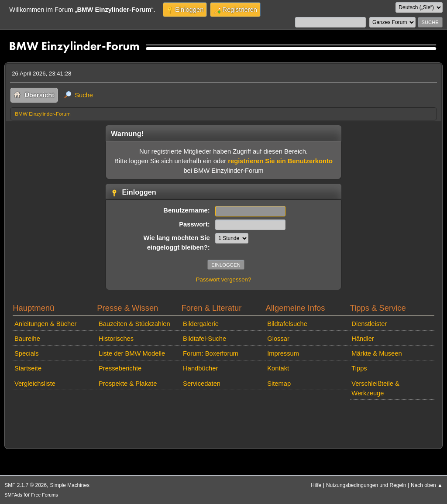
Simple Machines (70, 485)
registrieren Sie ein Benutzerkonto (280, 161)
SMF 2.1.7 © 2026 (26, 485)
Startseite (28, 368)
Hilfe (316, 485)
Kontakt (278, 368)
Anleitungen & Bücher (45, 324)
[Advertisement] (169, 416)
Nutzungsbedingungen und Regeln (366, 485)
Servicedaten (202, 384)
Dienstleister (369, 324)
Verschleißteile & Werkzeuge (375, 388)
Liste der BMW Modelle (132, 353)
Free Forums (44, 495)
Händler (363, 339)
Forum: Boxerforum (211, 353)
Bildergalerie (201, 324)
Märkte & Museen (377, 353)
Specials (27, 353)
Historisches (116, 339)
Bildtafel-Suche (205, 339)
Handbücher (200, 368)
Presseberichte (120, 368)
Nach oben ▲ (427, 485)
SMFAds (13, 495)
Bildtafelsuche (287, 324)
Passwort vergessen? (224, 279)
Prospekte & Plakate (128, 384)
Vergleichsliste (35, 384)
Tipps (359, 368)
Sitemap (279, 384)
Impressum (283, 353)
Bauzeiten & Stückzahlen (134, 324)
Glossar (278, 339)
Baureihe (27, 339)
